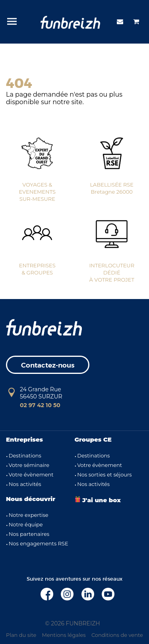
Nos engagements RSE (39, 543)
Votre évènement (31, 474)
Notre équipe (26, 524)
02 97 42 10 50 (40, 405)
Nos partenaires (29, 534)
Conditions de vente (117, 635)
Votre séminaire (29, 465)
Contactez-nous (48, 365)
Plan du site (21, 635)
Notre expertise (29, 515)
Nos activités (25, 484)
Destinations (25, 455)
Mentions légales (64, 635)
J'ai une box (98, 500)
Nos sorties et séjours (104, 474)
